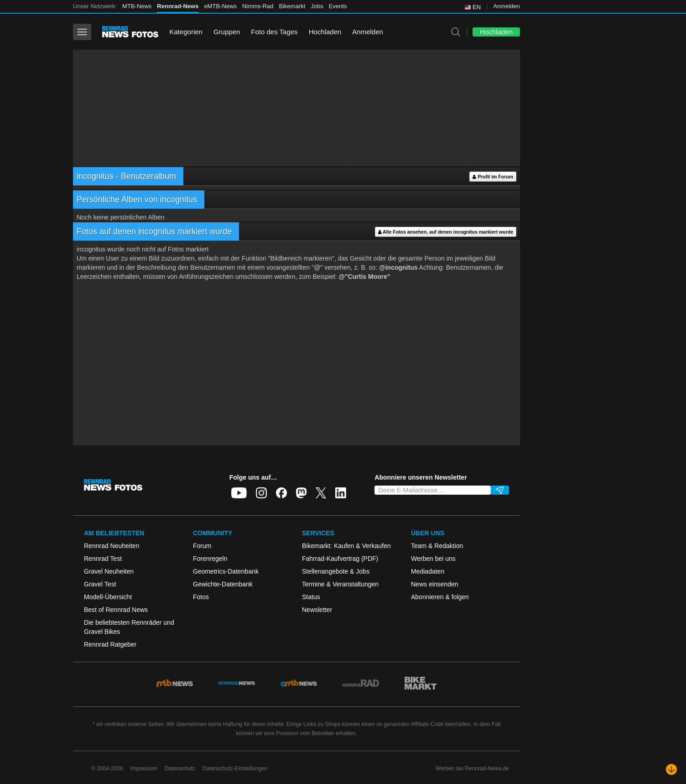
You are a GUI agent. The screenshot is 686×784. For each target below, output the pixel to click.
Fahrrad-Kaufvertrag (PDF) (340, 559)
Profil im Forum (493, 177)
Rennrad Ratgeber (110, 644)
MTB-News (137, 6)
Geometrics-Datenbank (226, 571)
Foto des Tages (274, 32)
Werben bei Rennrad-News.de (472, 768)
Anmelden (507, 6)
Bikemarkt (292, 6)
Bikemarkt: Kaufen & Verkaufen (346, 546)
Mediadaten (428, 571)
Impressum (144, 768)
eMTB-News (220, 6)
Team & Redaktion (437, 546)
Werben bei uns (433, 559)
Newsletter (317, 610)
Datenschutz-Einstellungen (235, 768)
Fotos (201, 597)
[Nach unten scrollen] (671, 769)
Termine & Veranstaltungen (340, 584)
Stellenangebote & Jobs (336, 571)
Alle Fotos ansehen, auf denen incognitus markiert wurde (446, 232)
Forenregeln (210, 559)
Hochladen (325, 32)
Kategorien (186, 32)
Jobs (317, 6)
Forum (202, 546)
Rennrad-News (178, 6)
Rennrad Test (103, 559)
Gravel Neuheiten (109, 571)
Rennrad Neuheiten (112, 546)
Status (311, 597)
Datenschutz (180, 768)
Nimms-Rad (258, 6)
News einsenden (435, 584)
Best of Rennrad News (116, 610)
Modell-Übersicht (108, 597)
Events (338, 6)
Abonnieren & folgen (440, 597)
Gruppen (227, 32)
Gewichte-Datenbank (223, 584)
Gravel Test (100, 584)
